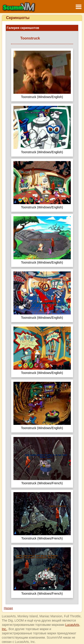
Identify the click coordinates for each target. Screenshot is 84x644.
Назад (8, 608)
